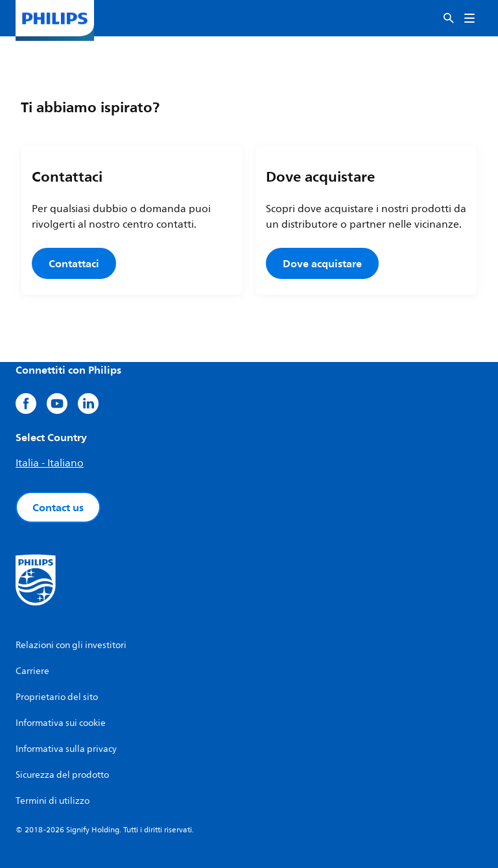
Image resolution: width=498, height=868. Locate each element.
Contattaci (74, 263)
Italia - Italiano (50, 463)
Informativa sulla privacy (66, 749)
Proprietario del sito (57, 697)
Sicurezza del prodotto (62, 775)
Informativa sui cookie (61, 723)
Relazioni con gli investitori (71, 645)
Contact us (58, 507)
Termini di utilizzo (53, 801)
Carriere (32, 671)
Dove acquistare (322, 263)
